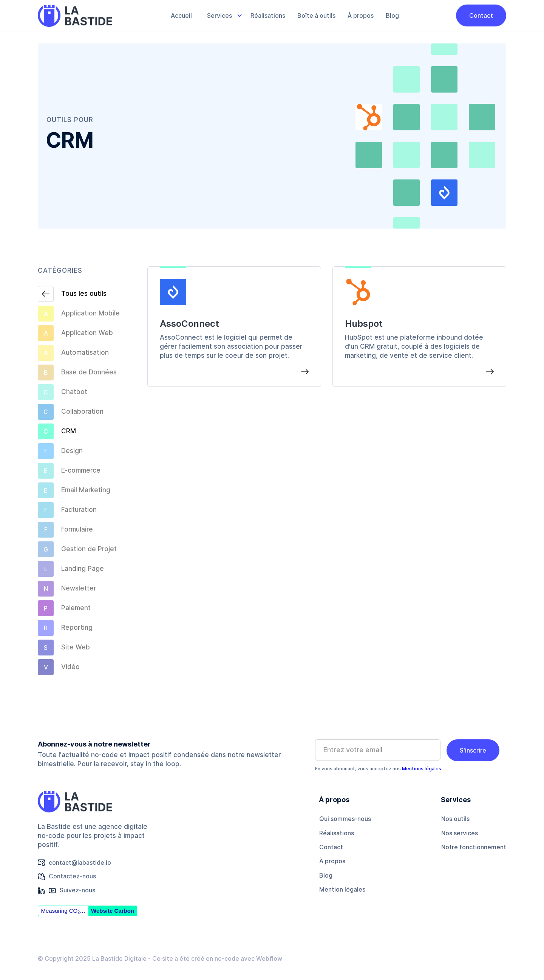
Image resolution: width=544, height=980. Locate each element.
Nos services (460, 833)
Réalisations (268, 15)
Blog (392, 15)
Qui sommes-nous (345, 819)
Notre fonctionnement (474, 847)
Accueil (181, 15)
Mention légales (342, 889)
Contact (481, 15)
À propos (361, 15)
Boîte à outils (316, 15)
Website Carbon (113, 911)
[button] (221, 15)
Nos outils (455, 819)
